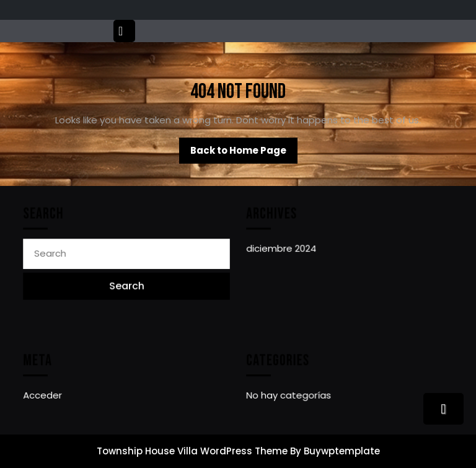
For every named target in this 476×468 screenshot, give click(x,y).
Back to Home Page (244, 154)
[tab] (126, 31)
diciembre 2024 (282, 249)
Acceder (43, 395)
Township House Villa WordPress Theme (192, 451)
